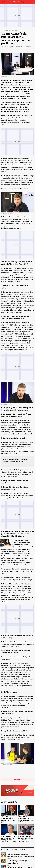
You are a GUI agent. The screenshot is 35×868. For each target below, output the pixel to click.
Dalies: (11, 775)
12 (2, 843)
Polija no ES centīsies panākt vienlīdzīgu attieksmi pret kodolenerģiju (17, 862)
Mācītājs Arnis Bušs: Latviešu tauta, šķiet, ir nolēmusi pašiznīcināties (25, 839)
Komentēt (17, 780)
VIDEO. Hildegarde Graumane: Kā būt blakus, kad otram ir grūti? (8, 819)
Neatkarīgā (7, 30)
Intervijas (14, 30)
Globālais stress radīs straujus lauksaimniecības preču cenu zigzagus (20, 855)
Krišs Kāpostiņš (5, 47)
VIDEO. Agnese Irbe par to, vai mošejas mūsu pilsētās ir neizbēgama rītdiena (8, 839)
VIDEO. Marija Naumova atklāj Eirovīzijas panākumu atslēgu (26, 819)
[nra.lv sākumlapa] (6, 2)
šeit (9, 464)
